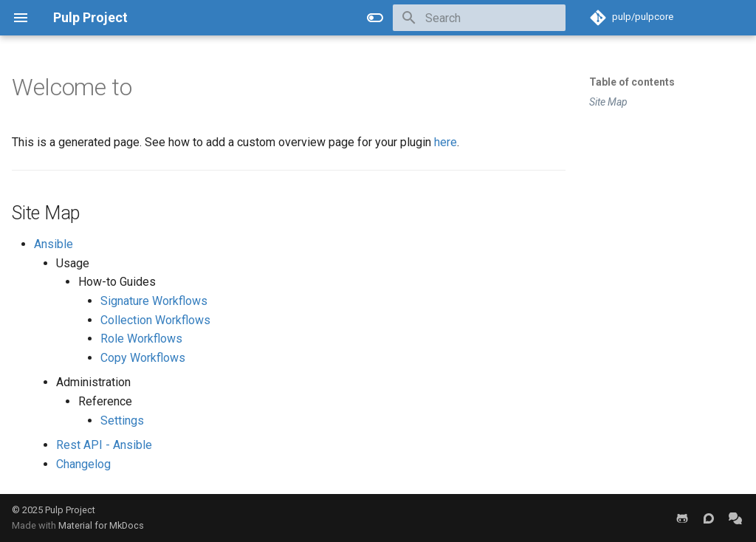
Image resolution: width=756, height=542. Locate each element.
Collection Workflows (155, 320)
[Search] (479, 18)
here (446, 142)
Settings (122, 421)
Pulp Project (70, 510)
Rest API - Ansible (104, 445)
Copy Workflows (143, 358)
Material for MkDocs (101, 525)
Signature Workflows (154, 301)
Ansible (54, 244)
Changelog (83, 464)
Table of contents (632, 82)
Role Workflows (141, 339)
